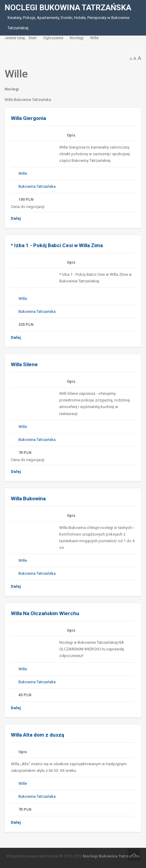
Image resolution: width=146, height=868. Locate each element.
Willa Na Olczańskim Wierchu (45, 613)
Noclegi (12, 89)
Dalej (16, 218)
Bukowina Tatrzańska (37, 186)
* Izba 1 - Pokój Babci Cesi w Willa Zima (57, 245)
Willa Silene (24, 364)
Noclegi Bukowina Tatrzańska (111, 856)
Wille (23, 173)
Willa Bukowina (28, 498)
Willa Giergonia (28, 118)
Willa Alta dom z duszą (37, 735)
